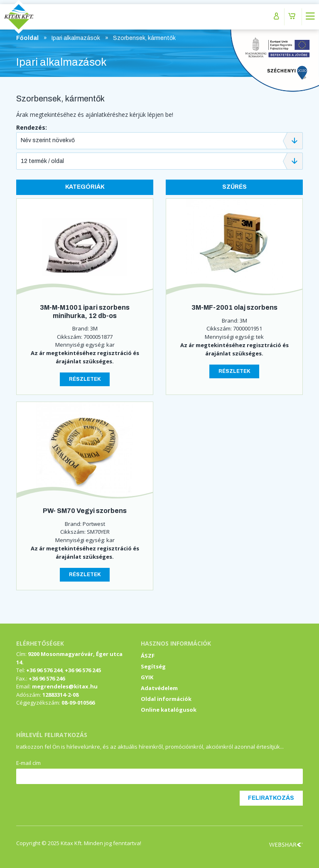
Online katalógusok (169, 710)
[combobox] (159, 141)
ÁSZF (148, 656)
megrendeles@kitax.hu (65, 686)
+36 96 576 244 (44, 670)
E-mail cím (28, 763)
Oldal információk (166, 699)
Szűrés (234, 187)
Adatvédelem (159, 688)
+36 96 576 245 (83, 670)
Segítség (153, 666)
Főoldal (27, 38)
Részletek (85, 379)
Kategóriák (85, 187)
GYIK (147, 677)
